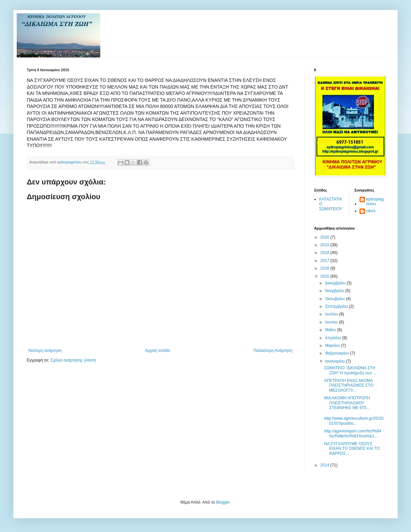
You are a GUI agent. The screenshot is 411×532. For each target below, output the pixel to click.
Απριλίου (334, 338)
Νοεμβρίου (335, 291)
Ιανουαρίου (336, 361)
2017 (325, 261)
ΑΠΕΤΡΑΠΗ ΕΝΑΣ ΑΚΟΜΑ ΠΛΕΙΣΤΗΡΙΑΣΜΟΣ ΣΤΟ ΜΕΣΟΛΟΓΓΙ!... (349, 385)
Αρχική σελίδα (158, 351)
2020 (325, 237)
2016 (325, 268)
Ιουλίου (332, 314)
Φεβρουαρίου (338, 353)
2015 (325, 276)
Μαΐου (331, 330)
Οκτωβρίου (335, 299)
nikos (371, 211)
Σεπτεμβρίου (337, 306)
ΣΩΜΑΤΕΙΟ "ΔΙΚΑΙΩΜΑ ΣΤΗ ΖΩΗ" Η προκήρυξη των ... (350, 370)
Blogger (223, 502)
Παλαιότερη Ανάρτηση (273, 351)
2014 (325, 465)
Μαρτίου (333, 346)
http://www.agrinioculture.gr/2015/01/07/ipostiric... (354, 421)
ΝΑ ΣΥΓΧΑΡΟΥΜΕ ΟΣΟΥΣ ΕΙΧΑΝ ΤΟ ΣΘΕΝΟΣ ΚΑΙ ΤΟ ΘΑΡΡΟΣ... (352, 449)
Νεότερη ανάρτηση (45, 351)
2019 (325, 245)
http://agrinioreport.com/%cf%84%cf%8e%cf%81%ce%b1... (353, 433)
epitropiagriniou (375, 202)
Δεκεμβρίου (336, 283)
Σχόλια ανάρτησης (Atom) (73, 360)
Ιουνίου (332, 322)
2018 (325, 253)
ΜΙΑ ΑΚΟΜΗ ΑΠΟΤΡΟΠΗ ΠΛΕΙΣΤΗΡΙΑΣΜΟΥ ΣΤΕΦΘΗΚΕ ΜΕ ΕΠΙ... (347, 403)
